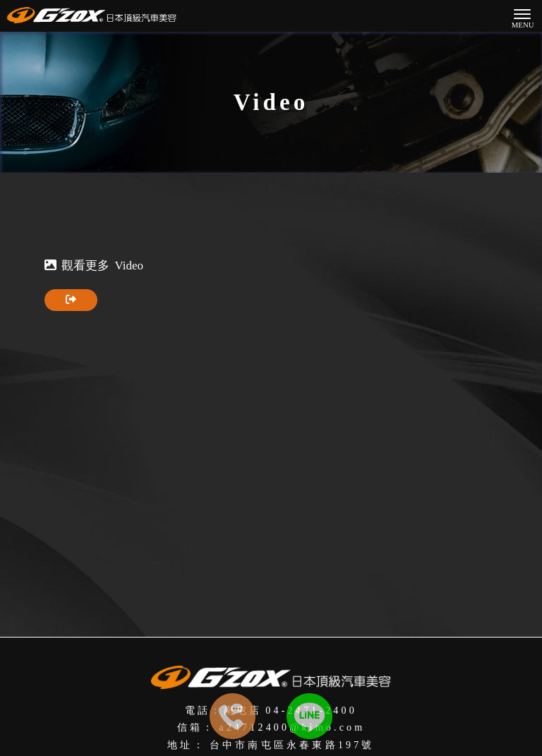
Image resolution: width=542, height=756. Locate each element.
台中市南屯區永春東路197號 (292, 745)
